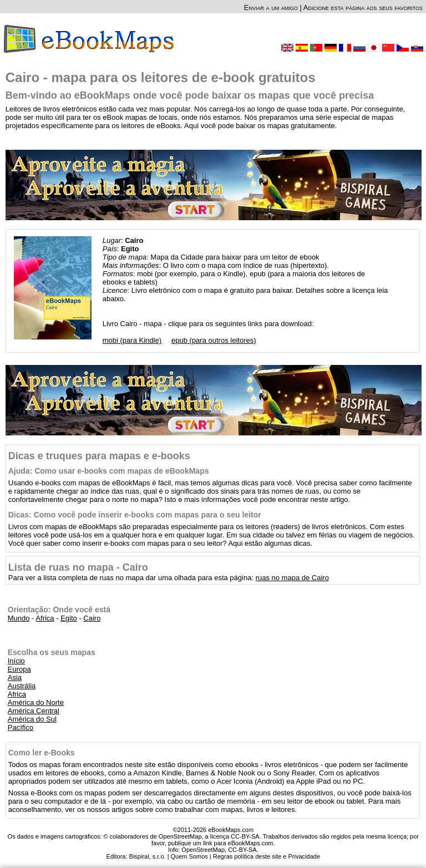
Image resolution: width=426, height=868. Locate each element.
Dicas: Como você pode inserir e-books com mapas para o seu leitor (135, 515)
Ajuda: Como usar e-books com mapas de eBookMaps (109, 471)
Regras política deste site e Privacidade (267, 856)
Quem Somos (189, 856)
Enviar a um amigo (271, 7)
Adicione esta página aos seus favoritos (363, 7)
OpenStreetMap (203, 850)
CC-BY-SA (242, 850)
